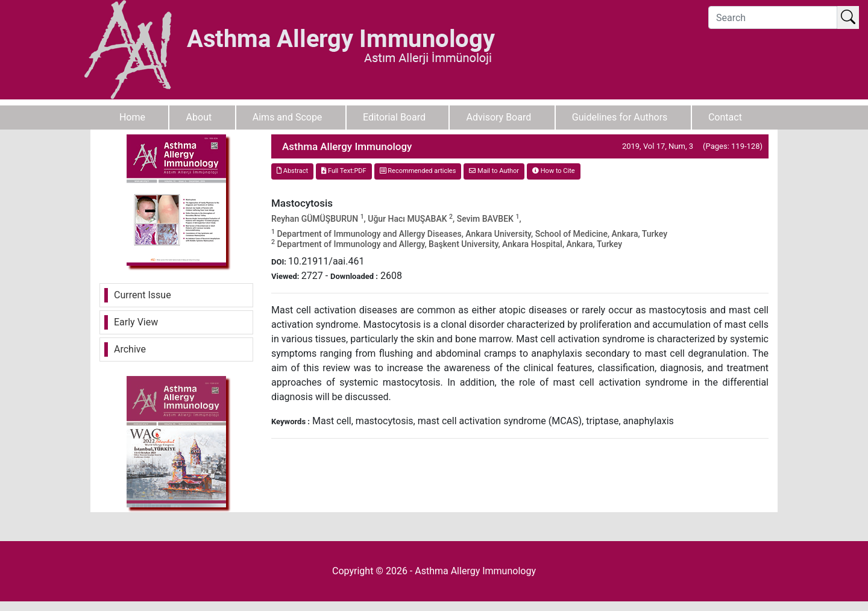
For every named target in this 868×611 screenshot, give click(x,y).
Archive (130, 349)
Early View (136, 322)
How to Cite (554, 171)
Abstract (292, 171)
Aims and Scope (288, 117)
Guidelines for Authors (620, 117)
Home (132, 117)
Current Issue (143, 295)
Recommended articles (418, 171)
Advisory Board (499, 117)
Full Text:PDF (344, 171)
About (199, 117)
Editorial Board (394, 117)
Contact (725, 117)
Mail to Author (494, 171)
